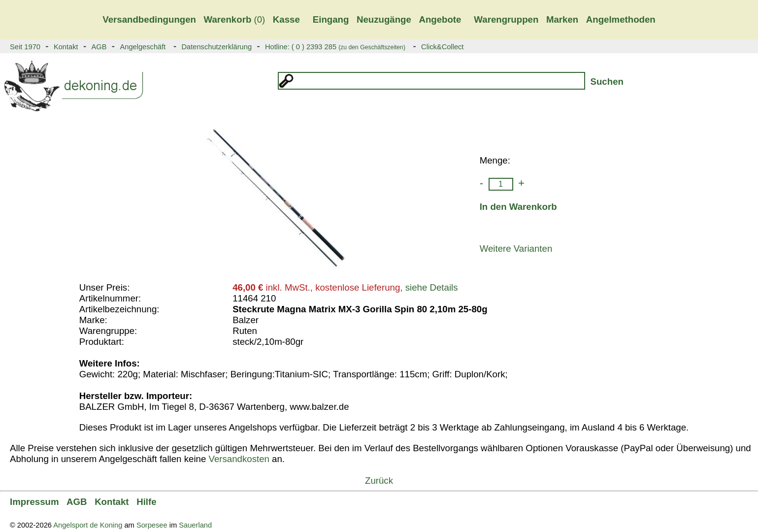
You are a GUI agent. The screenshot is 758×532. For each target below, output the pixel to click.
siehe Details (432, 287)
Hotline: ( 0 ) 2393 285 (335, 47)
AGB (99, 47)
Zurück (379, 481)
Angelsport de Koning (88, 525)
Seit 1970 (25, 47)
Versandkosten (239, 459)
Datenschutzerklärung (216, 47)
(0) (235, 19)
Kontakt (66, 47)
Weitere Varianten (516, 249)
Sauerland (195, 525)
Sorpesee (152, 525)
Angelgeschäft (143, 47)
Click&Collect (442, 47)
